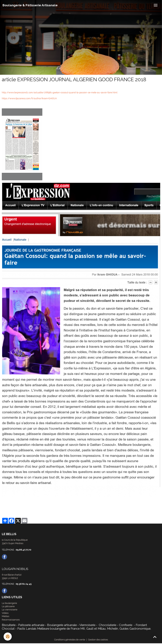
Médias (5, 616)
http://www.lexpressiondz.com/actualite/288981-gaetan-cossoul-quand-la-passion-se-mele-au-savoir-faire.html (60, 92)
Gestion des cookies (98, 640)
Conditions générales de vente (70, 640)
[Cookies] (8, 637)
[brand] (30, 5)
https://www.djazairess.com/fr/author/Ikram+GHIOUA (29, 98)
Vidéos (5, 613)
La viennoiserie (10, 610)
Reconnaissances (11, 620)
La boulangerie (9, 603)
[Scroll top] (155, 637)
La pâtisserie (8, 606)
